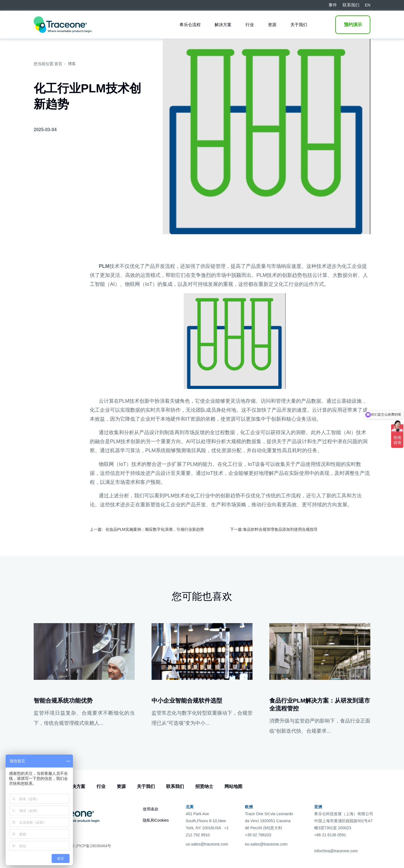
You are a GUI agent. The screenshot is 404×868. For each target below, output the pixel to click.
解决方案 (223, 25)
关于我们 (299, 25)
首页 (58, 64)
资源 (272, 25)
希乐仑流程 (190, 25)
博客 (72, 64)
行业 (250, 25)
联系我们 (175, 786)
